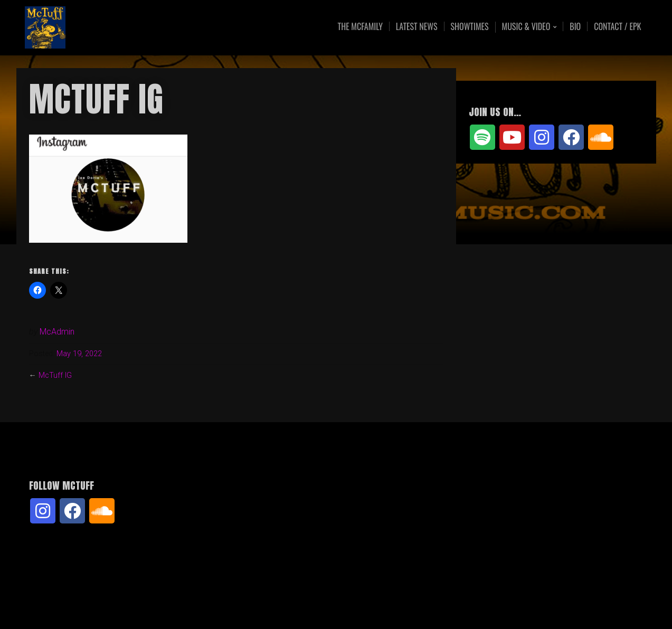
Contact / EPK (617, 26)
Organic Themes (356, 604)
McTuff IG (55, 375)
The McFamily (360, 26)
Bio (575, 26)
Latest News (417, 26)
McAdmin (57, 332)
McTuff (110, 28)
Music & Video (526, 27)
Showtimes (470, 26)
